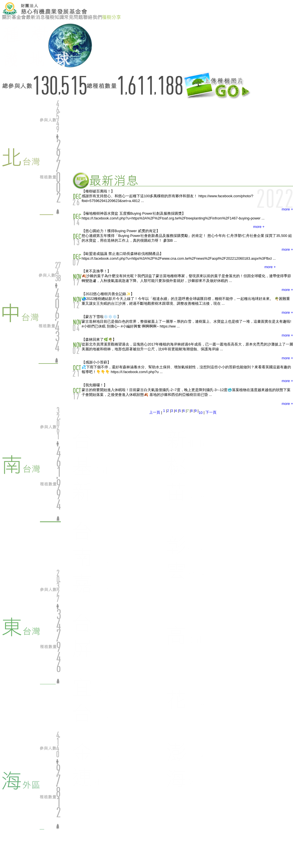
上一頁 (155, 412)
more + (287, 209)
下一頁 (211, 412)
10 (200, 413)
